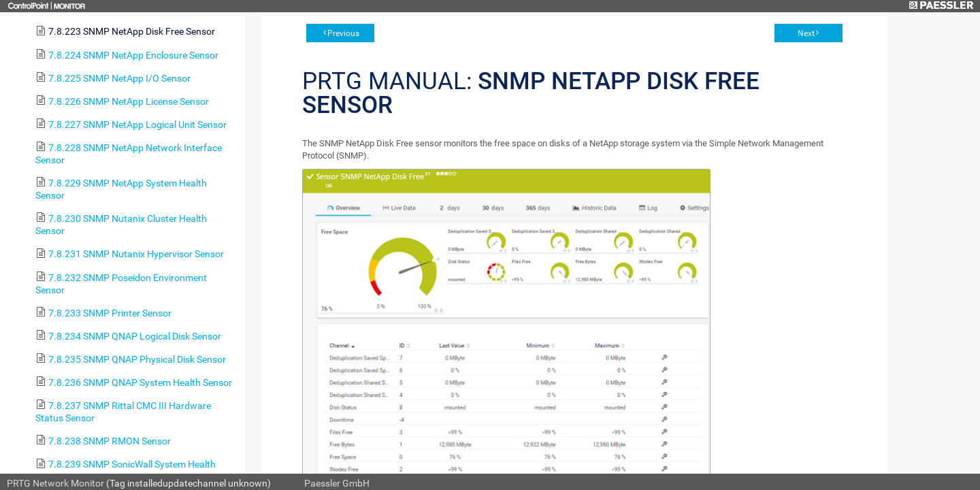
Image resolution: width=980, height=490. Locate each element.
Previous (343, 33)
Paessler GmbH (337, 483)
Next (806, 33)
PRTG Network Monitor (55, 483)
